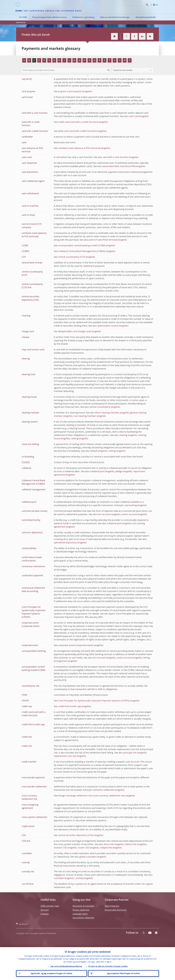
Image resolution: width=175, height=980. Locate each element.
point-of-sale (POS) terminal (103, 240)
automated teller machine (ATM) (119, 166)
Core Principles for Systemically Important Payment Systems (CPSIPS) (94, 701)
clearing (123, 435)
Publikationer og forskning (83, 17)
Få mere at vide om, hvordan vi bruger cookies (108, 966)
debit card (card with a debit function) (77, 131)
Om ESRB (23, 17)
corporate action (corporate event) (76, 645)
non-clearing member (85, 416)
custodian (59, 878)
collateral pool (97, 471)
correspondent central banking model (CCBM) (82, 245)
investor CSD (60, 848)
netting (75, 438)
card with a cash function (116, 157)
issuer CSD (84, 848)
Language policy (80, 914)
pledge (119, 471)
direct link (109, 844)
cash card (134, 116)
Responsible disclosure (116, 910)
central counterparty (100, 407)
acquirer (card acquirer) (70, 91)
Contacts (45, 914)
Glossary (45, 910)
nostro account (129, 514)
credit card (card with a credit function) (78, 122)
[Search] (134, 4)
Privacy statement (81, 910)
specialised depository (65, 542)
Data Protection (112, 906)
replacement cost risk (65, 756)
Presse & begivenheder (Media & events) (49, 17)
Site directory (23, 924)
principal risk (130, 753)
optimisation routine (108, 326)
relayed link (106, 848)
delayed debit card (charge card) (75, 331)
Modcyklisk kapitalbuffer (146, 17)
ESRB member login (50, 906)
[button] (151, 5)
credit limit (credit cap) (70, 706)
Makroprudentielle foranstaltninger (115, 17)
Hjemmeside (21, 22)
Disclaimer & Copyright (83, 906)
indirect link (131, 844)
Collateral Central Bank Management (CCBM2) (82, 251)
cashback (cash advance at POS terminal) (79, 148)
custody (79, 878)
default (94, 451)
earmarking (131, 505)
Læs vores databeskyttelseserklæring (66, 966)
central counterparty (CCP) (72, 257)
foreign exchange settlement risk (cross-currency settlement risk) (92, 796)
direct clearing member (107, 413)
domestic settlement (104, 790)
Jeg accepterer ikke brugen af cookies (124, 973)
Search (147, 5)
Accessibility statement (83, 918)
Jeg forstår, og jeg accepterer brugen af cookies (52, 973)
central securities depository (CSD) (76, 835)
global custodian (88, 857)
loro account (104, 514)
